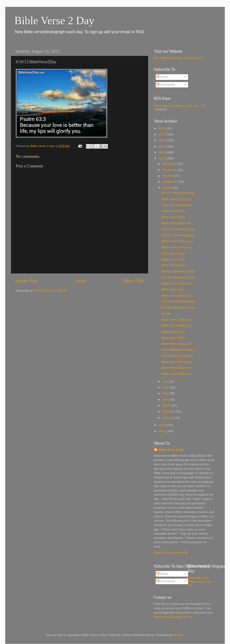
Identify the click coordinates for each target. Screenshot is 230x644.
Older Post (133, 281)
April (166, 400)
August (168, 188)
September (170, 182)
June (166, 387)
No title (166, 314)
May (166, 393)
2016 (163, 140)
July (166, 381)
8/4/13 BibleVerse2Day (177, 350)
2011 (163, 431)
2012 (163, 425)
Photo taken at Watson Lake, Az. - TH (180, 106)
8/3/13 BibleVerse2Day (177, 356)
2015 (163, 146)
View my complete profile (171, 553)
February (169, 411)
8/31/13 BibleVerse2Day (178, 193)
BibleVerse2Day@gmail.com (173, 617)
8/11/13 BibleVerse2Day (178, 302)
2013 (163, 158)
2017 (163, 134)
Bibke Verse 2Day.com (177, 241)
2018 (163, 128)
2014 (163, 152)
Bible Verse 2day (173, 211)
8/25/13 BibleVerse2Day (178, 229)
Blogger (178, 635)
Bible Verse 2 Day (54, 20)
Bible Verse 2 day (171, 450)
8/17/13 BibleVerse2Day (178, 277)
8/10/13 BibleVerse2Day (178, 307)
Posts (162, 77)
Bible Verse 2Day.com (177, 199)
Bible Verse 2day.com (177, 223)
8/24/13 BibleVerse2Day (178, 235)
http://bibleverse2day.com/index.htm (178, 58)
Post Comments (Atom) (51, 291)
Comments (166, 85)
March (167, 405)
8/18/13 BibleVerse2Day (178, 271)
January (168, 418)
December (170, 164)
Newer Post (27, 281)
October (168, 176)
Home (80, 281)
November (170, 170)
